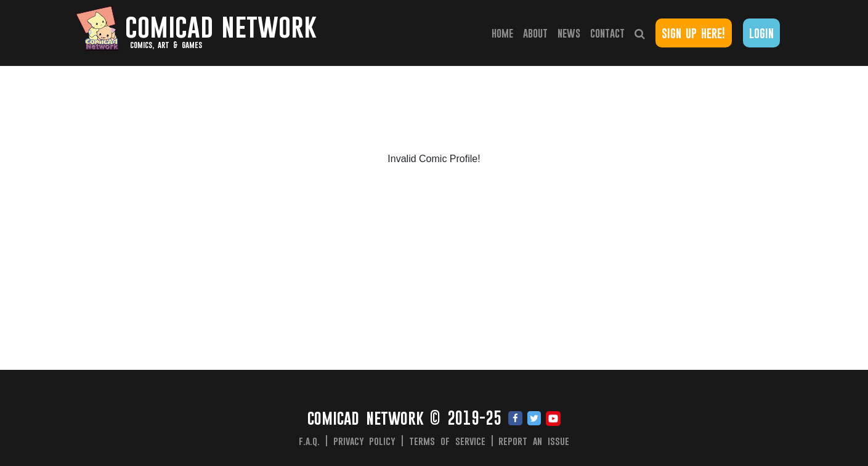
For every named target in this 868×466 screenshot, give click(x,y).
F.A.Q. (309, 441)
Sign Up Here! (693, 33)
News (569, 33)
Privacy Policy (365, 441)
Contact (607, 33)
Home (505, 32)
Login (761, 33)
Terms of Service (447, 441)
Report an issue (534, 441)
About (535, 33)
